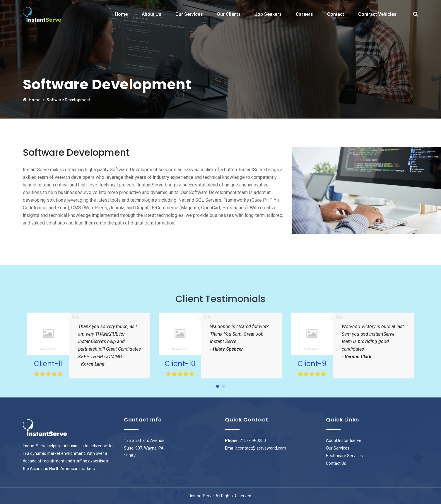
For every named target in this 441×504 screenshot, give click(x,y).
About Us (152, 14)
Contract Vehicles (377, 14)
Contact (336, 14)
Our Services (189, 14)
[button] (218, 386)
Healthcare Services (344, 456)
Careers (304, 14)
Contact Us (336, 463)
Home (121, 14)
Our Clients (229, 14)
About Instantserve (344, 440)
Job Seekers (268, 14)
